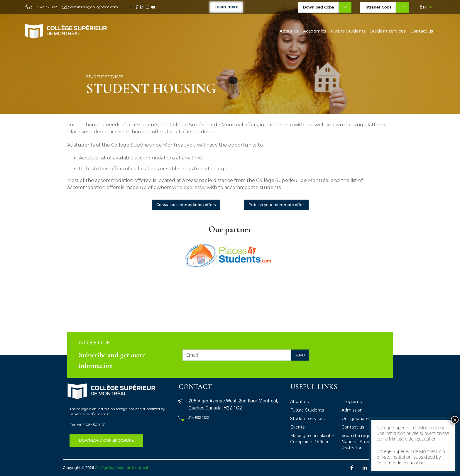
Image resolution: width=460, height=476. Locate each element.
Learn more (226, 7)
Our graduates (356, 419)
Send (300, 355)
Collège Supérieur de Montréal (121, 468)
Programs (352, 402)
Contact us (422, 31)
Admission (352, 410)
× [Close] (455, 420)
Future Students (348, 31)
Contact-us (353, 427)
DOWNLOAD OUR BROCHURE (106, 440)
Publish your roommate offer (276, 205)
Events (297, 427)
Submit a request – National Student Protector (361, 442)
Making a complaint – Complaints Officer (312, 439)
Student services (388, 31)
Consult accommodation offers (186, 205)
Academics (315, 31)
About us (289, 31)
